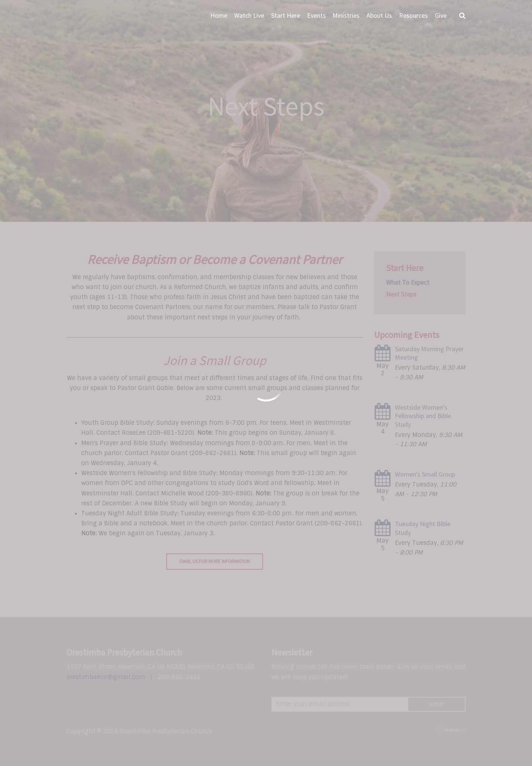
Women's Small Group (425, 474)
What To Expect (408, 282)
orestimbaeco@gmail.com (106, 677)
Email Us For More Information (215, 561)
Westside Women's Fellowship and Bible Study (423, 416)
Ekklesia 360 (451, 730)
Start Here (405, 268)
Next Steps (401, 294)
